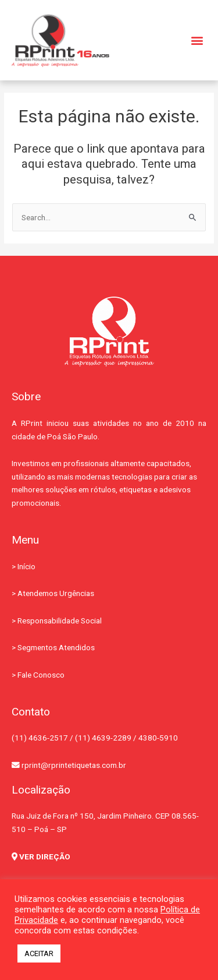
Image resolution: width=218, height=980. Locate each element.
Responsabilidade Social (60, 621)
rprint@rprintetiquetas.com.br (69, 765)
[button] (197, 40)
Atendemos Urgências (56, 593)
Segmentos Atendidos (56, 647)
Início (26, 566)
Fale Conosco (41, 675)
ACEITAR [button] (39, 953)
